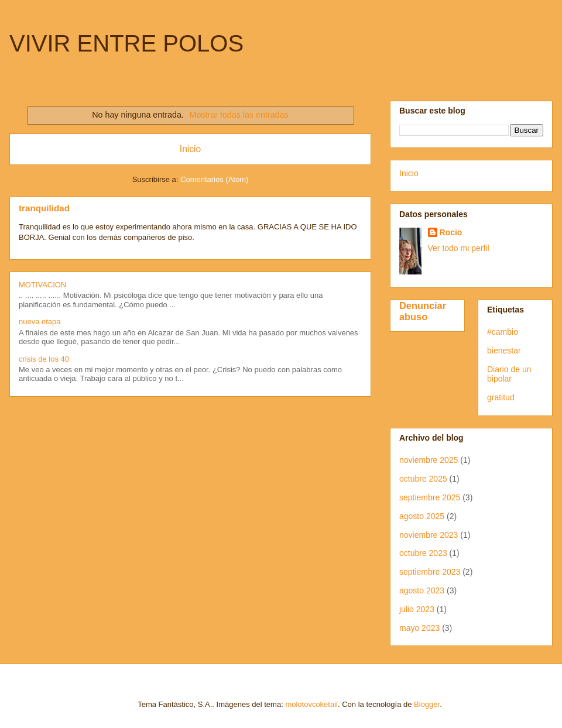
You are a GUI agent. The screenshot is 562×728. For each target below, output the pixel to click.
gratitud (501, 397)
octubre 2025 (423, 479)
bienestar (504, 351)
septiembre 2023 (430, 572)
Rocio (451, 232)
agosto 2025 (422, 516)
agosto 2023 (422, 590)
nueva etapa (40, 322)
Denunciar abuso (423, 311)
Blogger (427, 704)
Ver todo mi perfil (459, 248)
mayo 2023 (419, 628)
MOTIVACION (42, 285)
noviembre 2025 (429, 460)
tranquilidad (44, 208)
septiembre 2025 (430, 497)
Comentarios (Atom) (214, 179)
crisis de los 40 (44, 359)
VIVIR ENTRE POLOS (126, 43)
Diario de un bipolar (509, 374)
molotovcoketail (311, 704)
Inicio (190, 149)
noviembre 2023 (429, 535)
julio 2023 (417, 609)
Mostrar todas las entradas (239, 115)
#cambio (503, 332)
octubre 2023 (423, 553)
